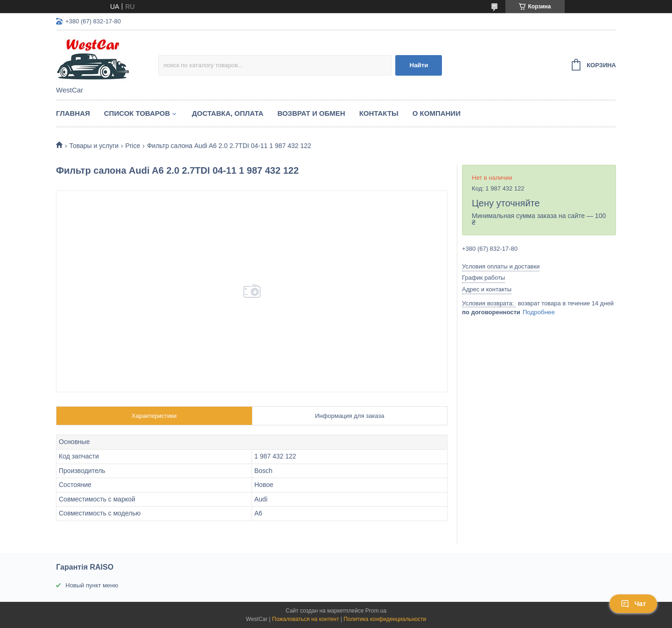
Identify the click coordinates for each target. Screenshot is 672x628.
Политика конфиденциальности (385, 619)
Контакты (379, 113)
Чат (633, 604)
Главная (73, 113)
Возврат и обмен (311, 113)
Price (133, 146)
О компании (437, 113)
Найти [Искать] (419, 65)
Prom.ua (376, 611)
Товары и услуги (94, 146)
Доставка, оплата (227, 113)
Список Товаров (137, 113)
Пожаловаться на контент (305, 619)
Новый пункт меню (92, 585)
